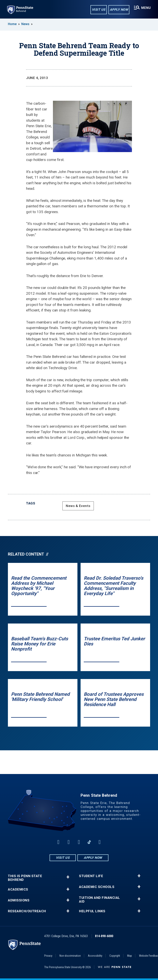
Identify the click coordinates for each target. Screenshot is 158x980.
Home (12, 24)
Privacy (48, 956)
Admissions (19, 900)
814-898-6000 (104, 936)
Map (130, 956)
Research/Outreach (27, 911)
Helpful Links (92, 911)
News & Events (78, 506)
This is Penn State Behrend (25, 878)
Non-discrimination (70, 956)
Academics (18, 889)
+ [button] (68, 877)
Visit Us (99, 10)
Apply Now (119, 10)
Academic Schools (97, 887)
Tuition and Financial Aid (100, 900)
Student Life (91, 876)
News (25, 24)
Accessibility (95, 956)
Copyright (115, 956)
